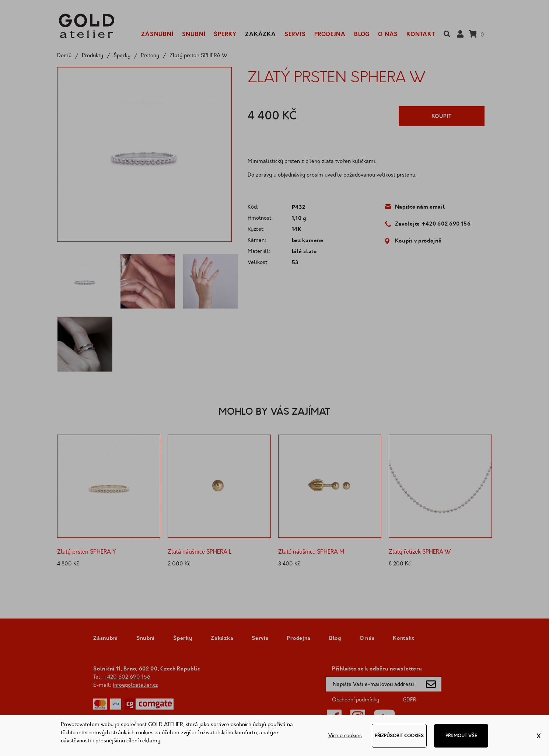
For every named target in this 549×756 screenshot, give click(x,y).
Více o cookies (345, 736)
